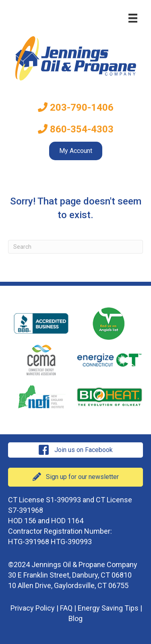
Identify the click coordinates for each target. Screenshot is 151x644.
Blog (75, 618)
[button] (75, 450)
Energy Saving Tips (108, 608)
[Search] (75, 247)
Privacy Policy (33, 608)
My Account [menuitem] (76, 151)
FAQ (66, 608)
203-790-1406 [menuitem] (76, 107)
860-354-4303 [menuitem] (76, 129)
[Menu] (133, 18)
